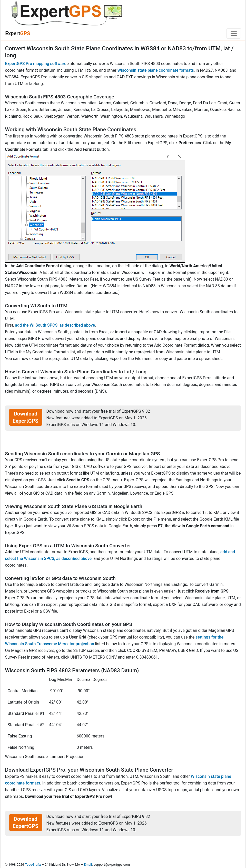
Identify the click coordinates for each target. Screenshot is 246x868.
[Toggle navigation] (234, 33)
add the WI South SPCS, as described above (55, 325)
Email (88, 865)
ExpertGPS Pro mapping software (36, 64)
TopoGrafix (33, 865)
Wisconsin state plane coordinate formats (156, 70)
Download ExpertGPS (26, 417)
